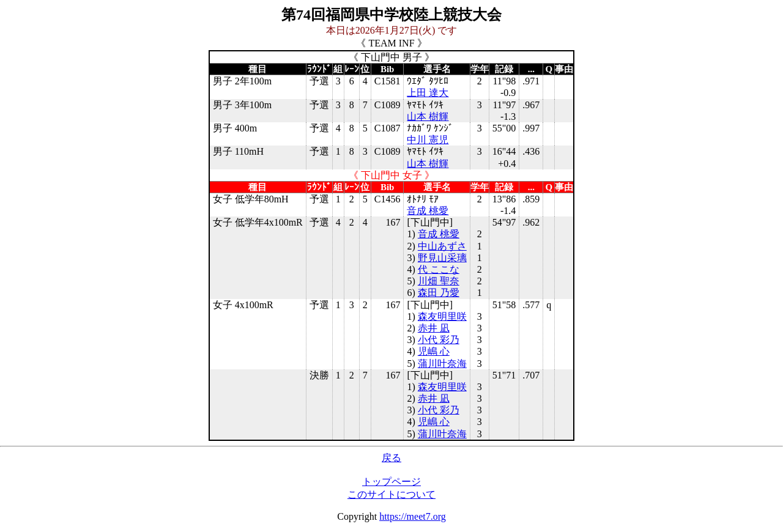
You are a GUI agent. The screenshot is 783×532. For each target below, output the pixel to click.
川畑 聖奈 (439, 281)
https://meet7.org (413, 516)
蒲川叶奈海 (442, 364)
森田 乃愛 (439, 293)
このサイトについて (391, 494)
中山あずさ (442, 246)
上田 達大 (428, 93)
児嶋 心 (434, 351)
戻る (391, 458)
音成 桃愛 (428, 211)
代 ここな (439, 269)
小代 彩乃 (439, 340)
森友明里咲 (442, 316)
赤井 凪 (434, 328)
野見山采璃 (442, 258)
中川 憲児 (428, 140)
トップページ (391, 482)
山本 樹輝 (428, 116)
